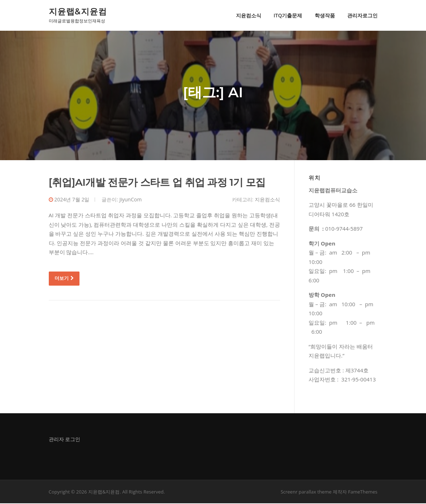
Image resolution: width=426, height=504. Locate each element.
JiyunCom (130, 200)
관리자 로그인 (65, 439)
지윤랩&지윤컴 (78, 11)
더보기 (64, 279)
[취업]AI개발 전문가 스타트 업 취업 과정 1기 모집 (157, 183)
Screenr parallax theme (306, 492)
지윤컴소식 (249, 15)
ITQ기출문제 (288, 15)
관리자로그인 (362, 15)
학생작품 (325, 15)
